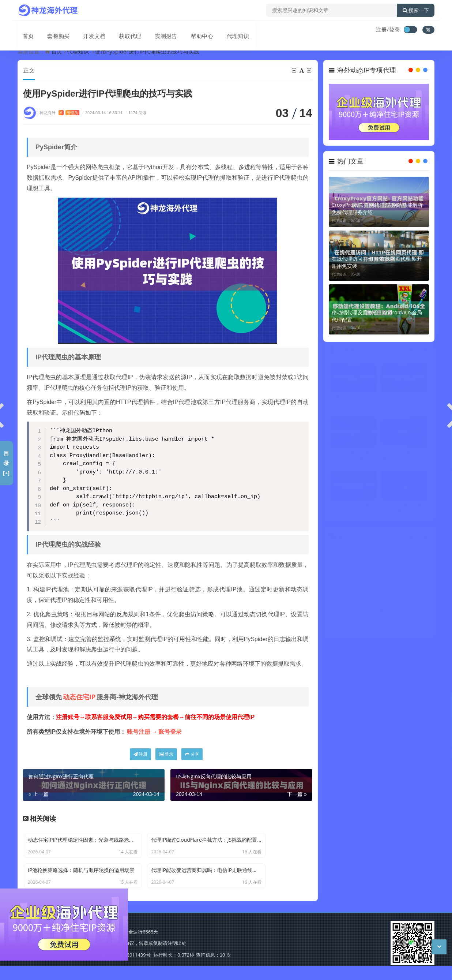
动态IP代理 (348, 570)
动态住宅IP (79, 697)
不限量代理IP (382, 612)
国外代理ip (415, 612)
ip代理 (381, 584)
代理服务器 (349, 584)
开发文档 (86, 30)
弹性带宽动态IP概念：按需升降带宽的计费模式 (404, 509)
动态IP (381, 556)
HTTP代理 (414, 584)
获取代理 (121, 30)
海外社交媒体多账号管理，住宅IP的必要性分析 (353, 456)
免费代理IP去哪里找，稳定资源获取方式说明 (353, 402)
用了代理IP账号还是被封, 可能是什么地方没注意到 (404, 456)
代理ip (414, 556)
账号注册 (139, 732)
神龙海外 (59, 113)
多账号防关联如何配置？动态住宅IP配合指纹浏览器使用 (404, 402)
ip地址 (414, 626)
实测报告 (155, 30)
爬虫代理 (414, 598)
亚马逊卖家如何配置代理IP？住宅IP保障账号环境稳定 (353, 509)
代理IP (347, 556)
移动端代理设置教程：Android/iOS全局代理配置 (377, 316)
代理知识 (224, 30)
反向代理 (381, 626)
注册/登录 (388, 29)
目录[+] (6, 463)
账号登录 (170, 732)
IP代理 (414, 570)
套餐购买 (52, 30)
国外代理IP (348, 626)
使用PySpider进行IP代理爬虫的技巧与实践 (147, 51)
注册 (140, 754)
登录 (166, 754)
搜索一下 (416, 10)
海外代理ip (381, 598)
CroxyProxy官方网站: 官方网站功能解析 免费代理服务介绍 (377, 208)
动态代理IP (348, 598)
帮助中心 (189, 30)
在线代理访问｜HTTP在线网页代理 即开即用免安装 (377, 262)
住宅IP (347, 612)
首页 (23, 30)
